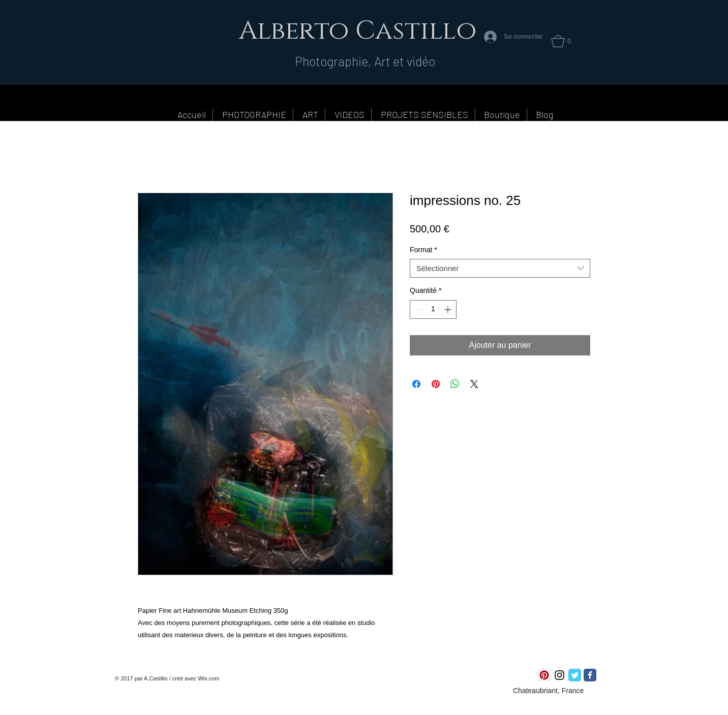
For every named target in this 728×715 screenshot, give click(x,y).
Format (423, 250)
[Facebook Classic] (590, 675)
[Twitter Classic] (575, 675)
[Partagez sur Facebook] (416, 384)
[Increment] (449, 309)
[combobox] (500, 269)
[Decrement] (418, 309)
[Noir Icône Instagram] (559, 675)
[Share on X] (474, 384)
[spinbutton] (433, 309)
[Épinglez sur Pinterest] (436, 384)
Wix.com (208, 678)
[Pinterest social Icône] (544, 675)
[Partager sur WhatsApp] (455, 384)
